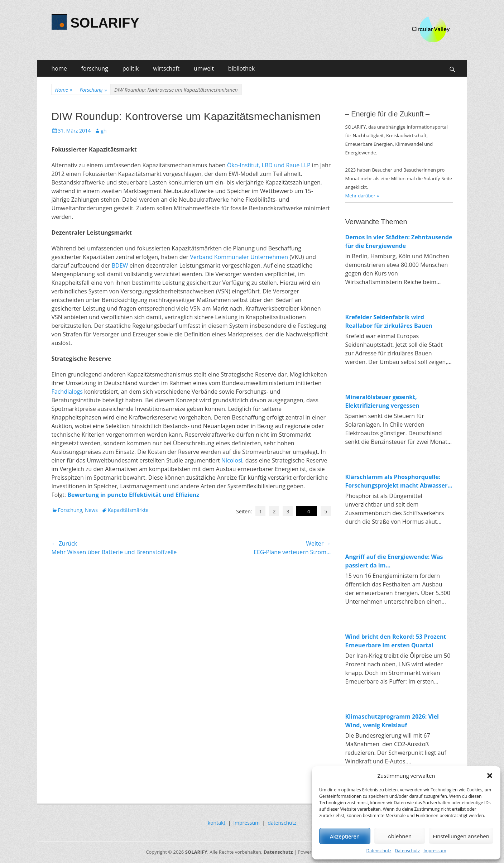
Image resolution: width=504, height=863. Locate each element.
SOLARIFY (105, 23)
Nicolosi (232, 460)
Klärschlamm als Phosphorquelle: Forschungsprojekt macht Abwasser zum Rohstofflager (397, 481)
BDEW (120, 265)
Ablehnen (400, 836)
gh (104, 131)
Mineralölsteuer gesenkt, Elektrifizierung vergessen (382, 401)
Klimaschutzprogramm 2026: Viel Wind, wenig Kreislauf (392, 721)
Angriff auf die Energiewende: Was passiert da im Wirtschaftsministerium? (394, 561)
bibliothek (241, 68)
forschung (95, 68)
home (59, 68)
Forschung (93, 90)
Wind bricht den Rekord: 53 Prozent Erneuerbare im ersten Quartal (396, 641)
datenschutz (282, 823)
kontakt (217, 823)
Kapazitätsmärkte (128, 510)
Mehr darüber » (362, 196)
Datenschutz (379, 851)
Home (64, 90)
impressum (247, 823)
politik (131, 68)
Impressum (435, 851)
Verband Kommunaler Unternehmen (239, 257)
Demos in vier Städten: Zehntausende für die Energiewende (399, 241)
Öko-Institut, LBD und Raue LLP (269, 165)
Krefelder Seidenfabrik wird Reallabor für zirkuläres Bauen (389, 321)
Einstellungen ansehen (461, 836)
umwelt (204, 68)
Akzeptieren (345, 836)
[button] (490, 776)
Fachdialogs (67, 392)
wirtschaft (166, 68)
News (91, 510)
